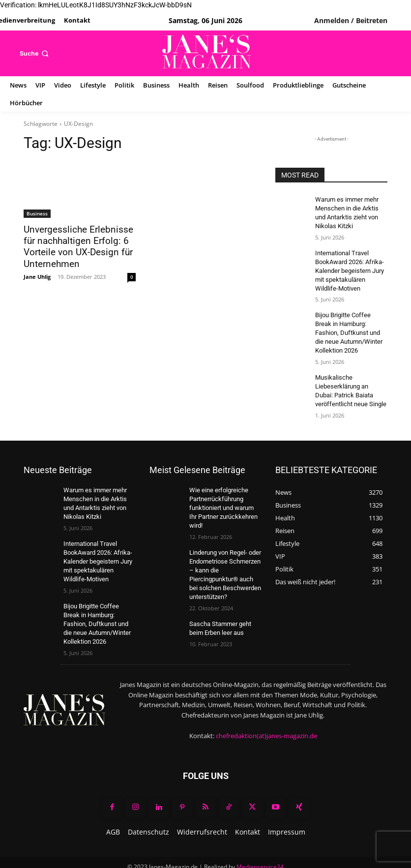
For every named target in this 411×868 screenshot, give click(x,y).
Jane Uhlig (37, 274)
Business (37, 213)
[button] (35, 53)
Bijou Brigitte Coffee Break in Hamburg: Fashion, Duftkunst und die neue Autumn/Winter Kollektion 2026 (350, 326)
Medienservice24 (260, 849)
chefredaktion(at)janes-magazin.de (266, 717)
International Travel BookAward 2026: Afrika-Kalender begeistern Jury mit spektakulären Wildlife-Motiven (350, 267)
